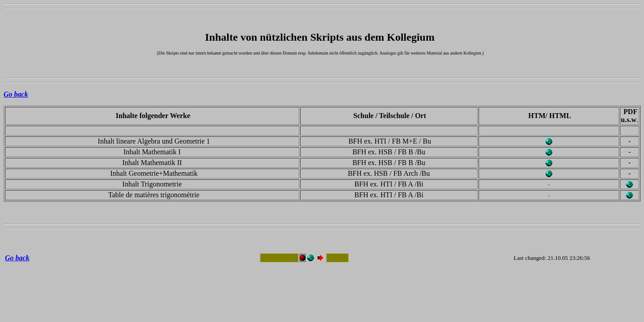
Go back (16, 94)
